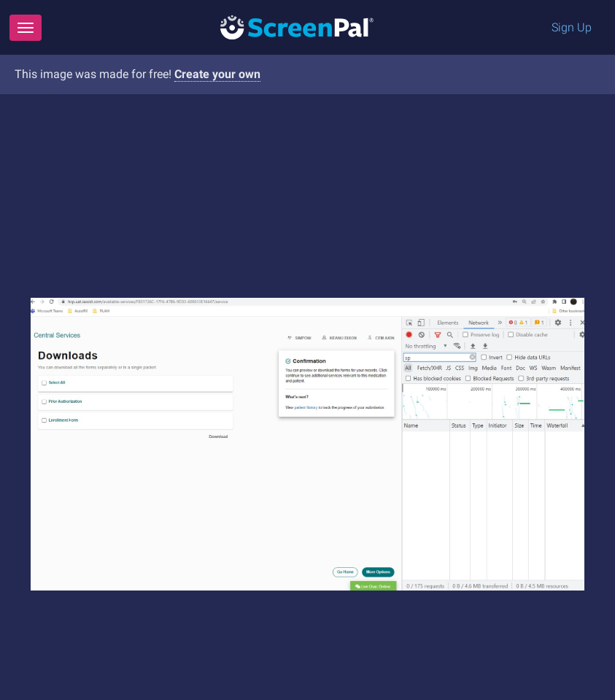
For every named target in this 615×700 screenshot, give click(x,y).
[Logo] (297, 27)
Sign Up (572, 27)
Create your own (217, 74)
